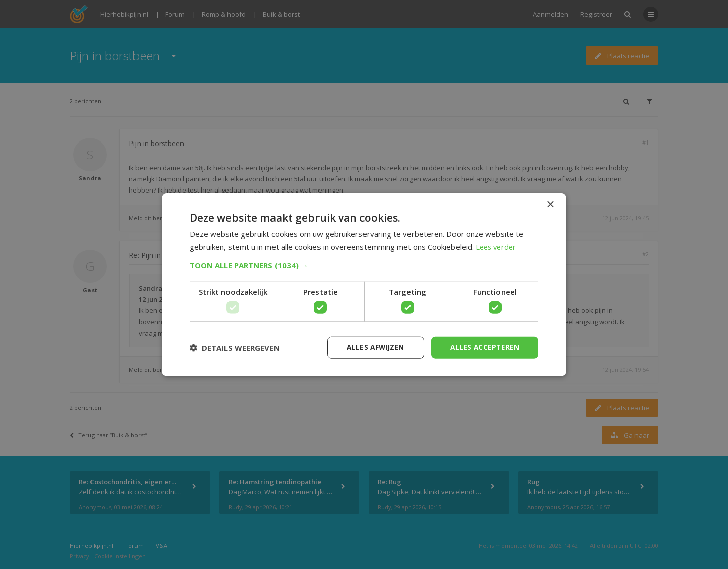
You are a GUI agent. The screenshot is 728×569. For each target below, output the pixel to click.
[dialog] (364, 284)
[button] (364, 265)
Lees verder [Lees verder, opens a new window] (497, 246)
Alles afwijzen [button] (371, 347)
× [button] (550, 204)
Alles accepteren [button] (483, 347)
